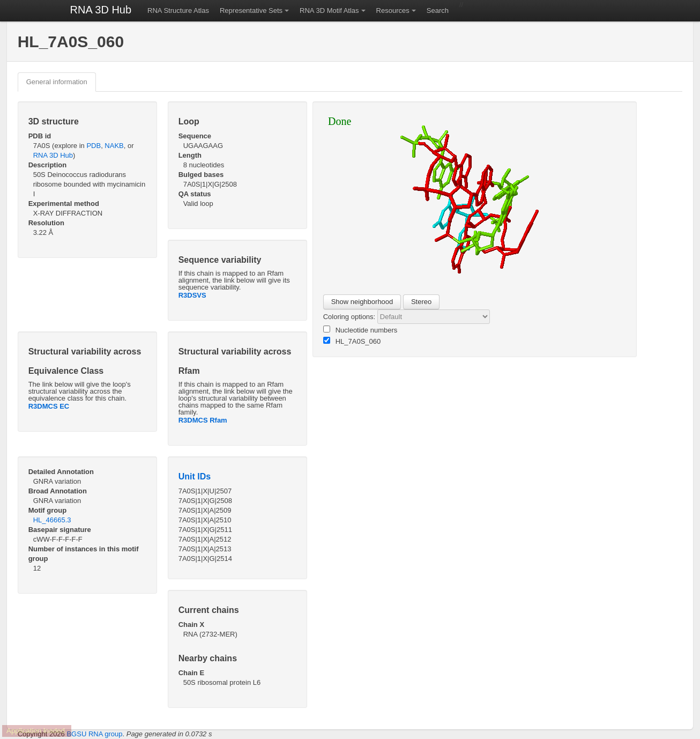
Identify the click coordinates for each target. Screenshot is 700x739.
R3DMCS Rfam (203, 420)
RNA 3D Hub (101, 10)
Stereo (421, 302)
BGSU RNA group (94, 734)
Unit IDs (195, 476)
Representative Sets (251, 10)
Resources (393, 10)
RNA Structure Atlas (178, 10)
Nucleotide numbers (360, 330)
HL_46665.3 (52, 520)
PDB (94, 146)
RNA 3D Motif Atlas (329, 10)
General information (57, 82)
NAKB (114, 146)
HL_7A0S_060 (352, 341)
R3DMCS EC (49, 406)
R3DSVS (192, 295)
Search (438, 10)
